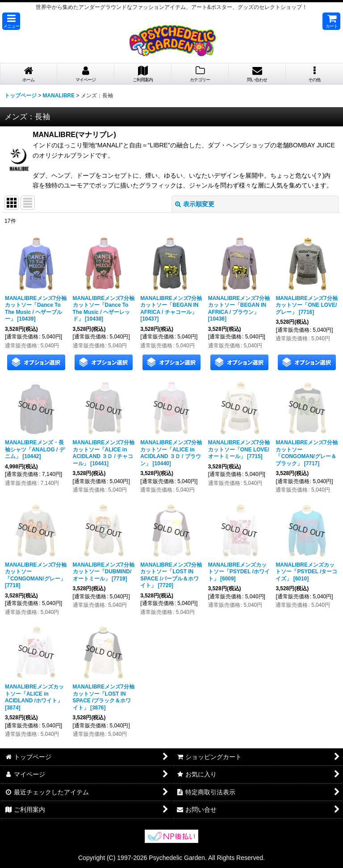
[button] (11, 21)
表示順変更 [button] (195, 204)
